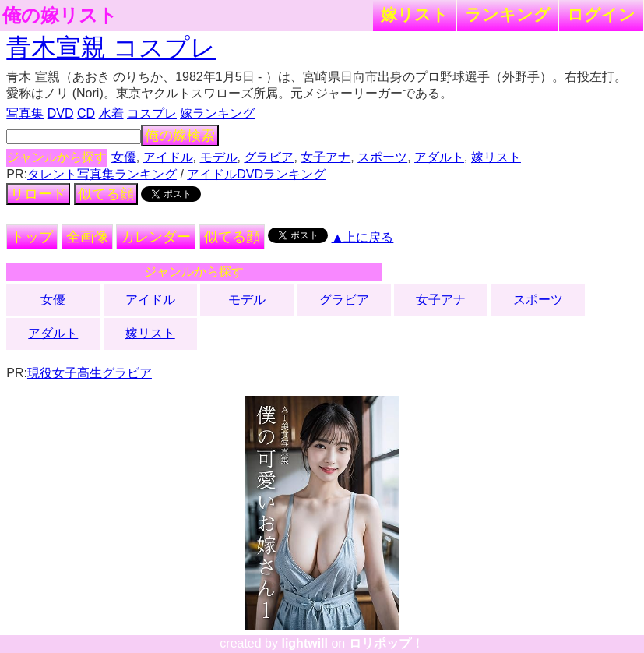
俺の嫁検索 (180, 136)
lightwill (304, 643)
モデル (219, 157)
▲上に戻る (363, 237)
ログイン (601, 14)
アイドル (168, 157)
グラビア (269, 157)
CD (86, 113)
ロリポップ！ (386, 643)
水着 (111, 113)
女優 (124, 157)
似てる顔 (106, 194)
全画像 (87, 237)
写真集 (25, 113)
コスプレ (152, 113)
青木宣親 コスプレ (111, 48)
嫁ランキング (217, 113)
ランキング (508, 14)
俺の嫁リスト (60, 16)
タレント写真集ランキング (102, 174)
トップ (32, 237)
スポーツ (382, 157)
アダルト (439, 157)
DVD (61, 113)
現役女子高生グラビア (90, 373)
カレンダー (156, 237)
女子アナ (326, 157)
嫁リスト (415, 14)
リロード (38, 194)
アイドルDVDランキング (256, 174)
